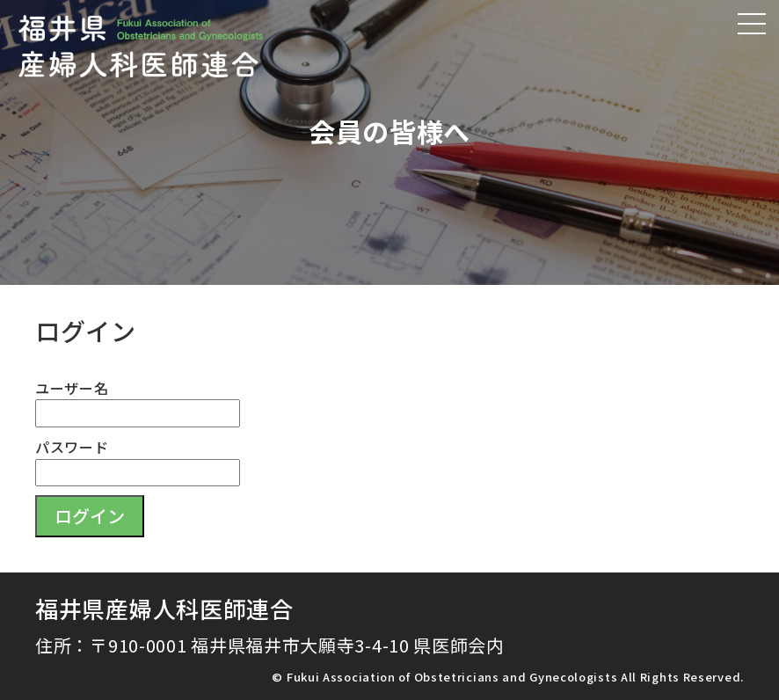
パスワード (72, 447)
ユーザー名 (72, 388)
